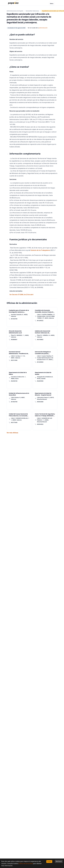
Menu (52, 3)
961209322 (40, 321)
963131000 (14, 360)
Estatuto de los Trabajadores (40, 250)
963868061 (14, 339)
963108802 (40, 339)
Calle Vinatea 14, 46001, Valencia (18, 398)
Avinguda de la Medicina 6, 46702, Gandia (45, 378)
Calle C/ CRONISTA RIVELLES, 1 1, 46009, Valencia (20, 419)
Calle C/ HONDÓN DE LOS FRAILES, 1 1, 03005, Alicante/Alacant (45, 420)
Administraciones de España (15, 11)
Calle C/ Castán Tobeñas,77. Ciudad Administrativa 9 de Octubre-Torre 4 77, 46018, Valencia (45, 358)
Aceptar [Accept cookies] (49, 861)
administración (43, 28)
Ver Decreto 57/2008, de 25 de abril (21, 295)
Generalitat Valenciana (32, 11)
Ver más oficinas (12, 433)
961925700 (14, 319)
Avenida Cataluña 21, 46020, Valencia (19, 315)
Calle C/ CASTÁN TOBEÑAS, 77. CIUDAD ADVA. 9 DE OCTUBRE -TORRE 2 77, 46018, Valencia (46, 316)
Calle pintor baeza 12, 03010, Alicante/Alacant (46, 398)
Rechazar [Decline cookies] (59, 861)
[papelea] (14, 4)
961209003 (40, 362)
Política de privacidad (26, 863)
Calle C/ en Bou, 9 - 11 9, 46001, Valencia (18, 357)
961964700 (14, 402)
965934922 (40, 424)
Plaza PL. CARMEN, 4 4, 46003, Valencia (46, 336)
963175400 (14, 422)
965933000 (40, 402)
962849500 (40, 381)
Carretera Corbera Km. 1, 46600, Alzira (18, 378)
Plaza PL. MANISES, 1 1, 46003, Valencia (20, 336)
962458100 (14, 381)
